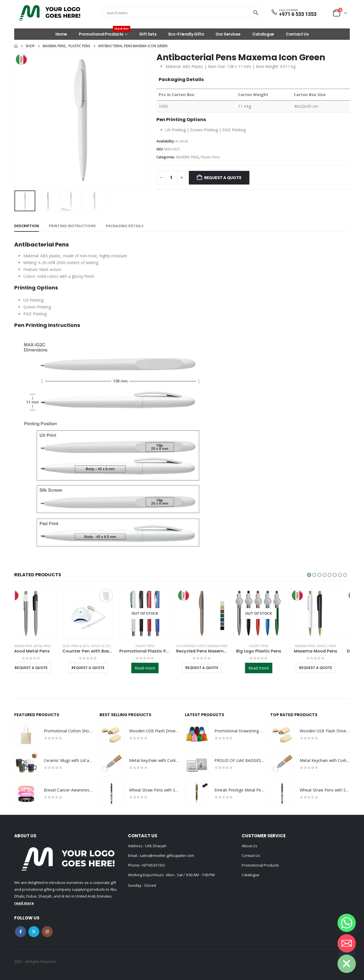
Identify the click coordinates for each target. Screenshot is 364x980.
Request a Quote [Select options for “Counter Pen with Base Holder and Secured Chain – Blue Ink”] (97, 668)
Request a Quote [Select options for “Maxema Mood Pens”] (324, 668)
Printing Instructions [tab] (72, 226)
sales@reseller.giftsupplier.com (167, 855)
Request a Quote (223, 178)
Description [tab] (27, 226)
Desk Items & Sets (84, 646)
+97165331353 (153, 865)
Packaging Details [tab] (125, 226)
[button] (309, 575)
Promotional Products (105, 33)
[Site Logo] (50, 13)
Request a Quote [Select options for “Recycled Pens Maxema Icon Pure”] (210, 668)
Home (61, 34)
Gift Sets (148, 34)
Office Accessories (114, 646)
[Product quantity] (171, 178)
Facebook (20, 932)
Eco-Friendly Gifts (186, 34)
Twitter (34, 932)
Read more (154, 668)
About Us (250, 846)
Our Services (228, 34)
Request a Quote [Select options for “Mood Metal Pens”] (40, 668)
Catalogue (263, 34)
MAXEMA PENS (188, 157)
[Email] (347, 943)
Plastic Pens (210, 157)
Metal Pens (51, 646)
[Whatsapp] (347, 923)
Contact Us (297, 34)
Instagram (47, 932)
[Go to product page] (40, 614)
